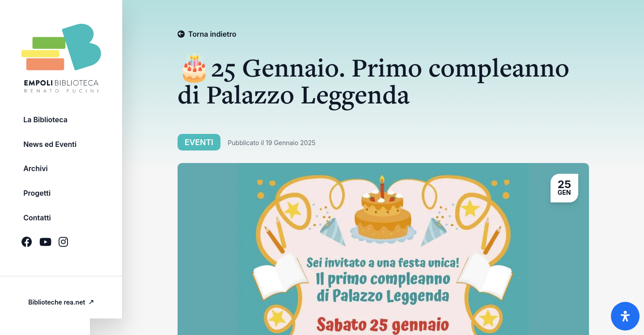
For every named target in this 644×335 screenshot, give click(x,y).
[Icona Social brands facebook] (27, 249)
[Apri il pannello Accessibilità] (625, 316)
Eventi (203, 142)
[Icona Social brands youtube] (45, 249)
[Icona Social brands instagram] (63, 249)
